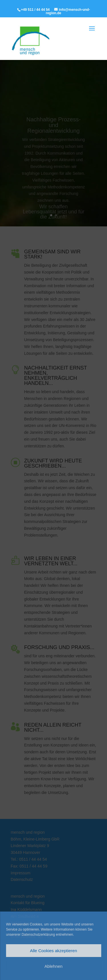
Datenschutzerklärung (38, 935)
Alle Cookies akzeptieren (53, 951)
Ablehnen (53, 966)
